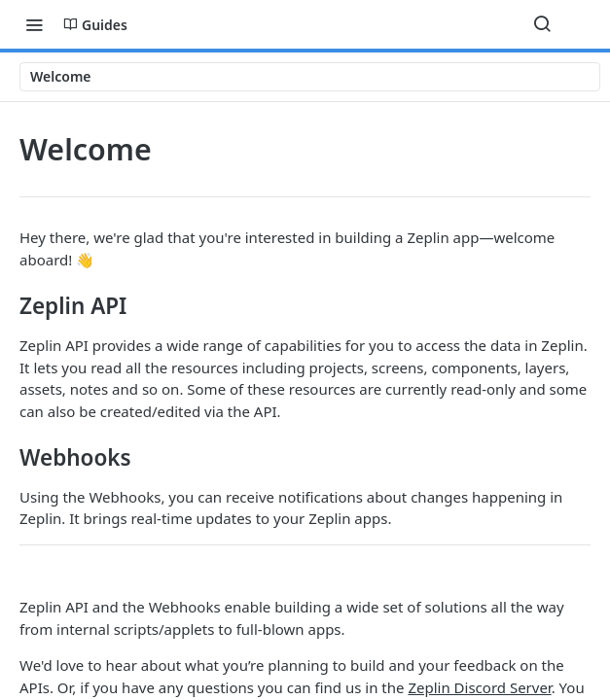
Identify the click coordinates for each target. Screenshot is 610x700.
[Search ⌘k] (542, 24)
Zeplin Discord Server (479, 687)
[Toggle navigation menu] (34, 24)
